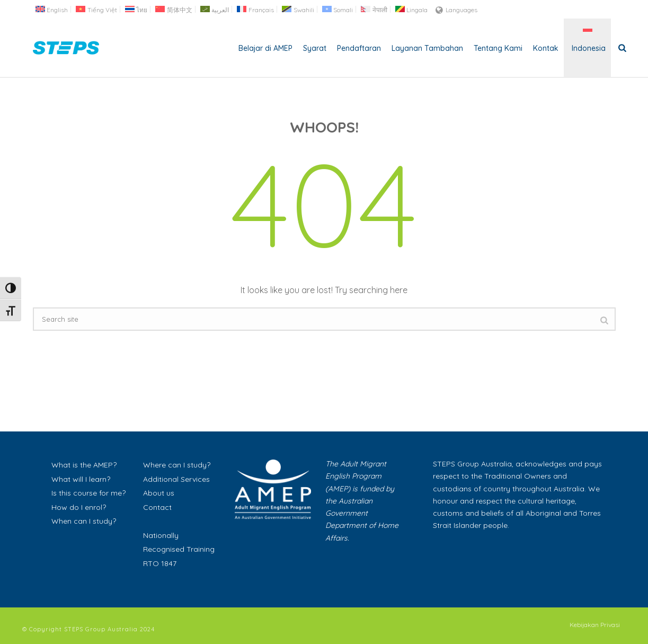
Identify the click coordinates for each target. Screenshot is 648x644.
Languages (456, 10)
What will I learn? (81, 479)
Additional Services (176, 479)
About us (159, 493)
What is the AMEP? (84, 465)
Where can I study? (177, 465)
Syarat (315, 48)
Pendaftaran (359, 48)
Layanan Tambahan (427, 48)
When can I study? (84, 521)
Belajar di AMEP (265, 48)
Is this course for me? (88, 493)
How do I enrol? (79, 507)
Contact (157, 507)
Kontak (546, 48)
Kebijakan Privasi (595, 625)
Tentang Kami (498, 48)
